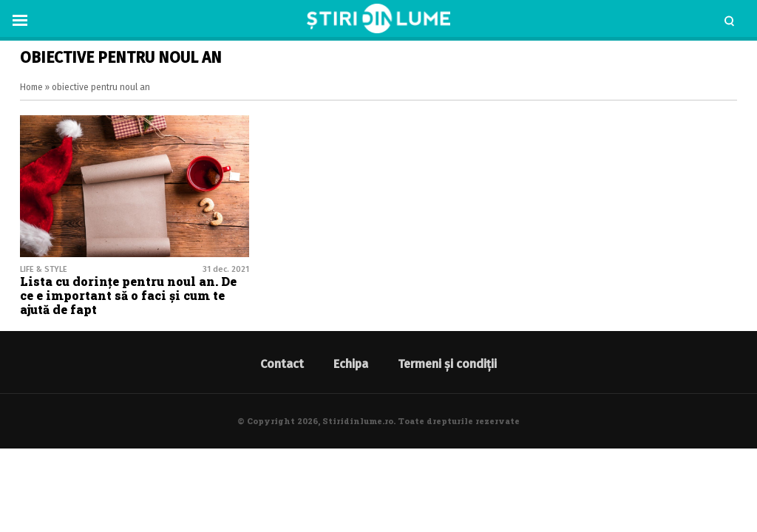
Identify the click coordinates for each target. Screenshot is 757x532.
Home (31, 87)
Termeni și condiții (447, 364)
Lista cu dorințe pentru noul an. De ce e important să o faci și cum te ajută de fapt (128, 295)
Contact (282, 364)
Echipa (351, 364)
